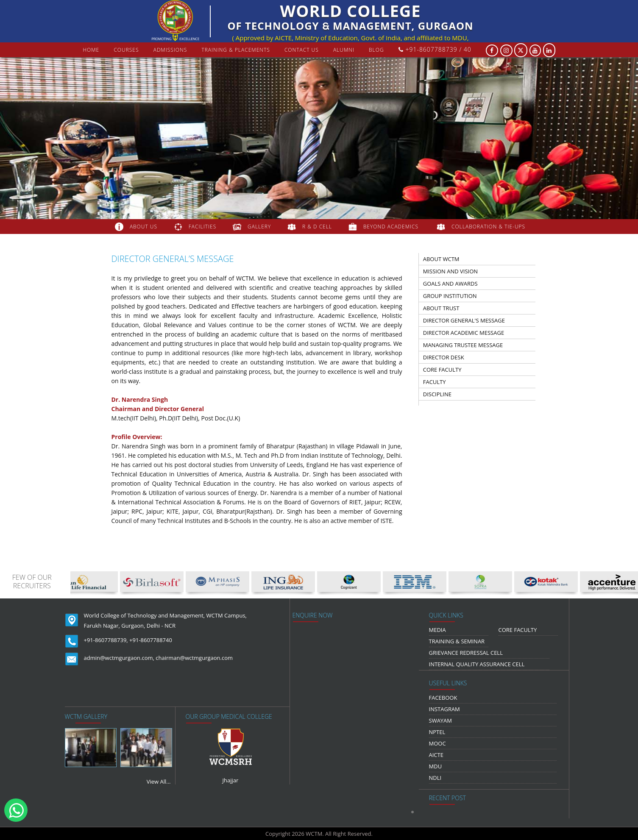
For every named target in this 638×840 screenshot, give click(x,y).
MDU (436, 766)
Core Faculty (442, 370)
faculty (435, 382)
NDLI (435, 778)
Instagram (444, 709)
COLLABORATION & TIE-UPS (488, 227)
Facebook (443, 698)
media (437, 630)
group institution (450, 296)
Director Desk (444, 357)
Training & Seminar (457, 641)
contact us (302, 50)
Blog (376, 50)
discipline (437, 394)
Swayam (441, 720)
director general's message (464, 320)
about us (143, 227)
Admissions (170, 50)
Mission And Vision (450, 271)
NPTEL (437, 732)
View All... (159, 782)
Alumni (344, 50)
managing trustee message (463, 345)
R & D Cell (317, 227)
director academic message (464, 333)
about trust (441, 308)
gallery (259, 227)
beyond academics (392, 227)
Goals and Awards (450, 284)
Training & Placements (235, 50)
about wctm (441, 259)
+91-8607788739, (106, 640)
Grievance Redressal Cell (466, 653)
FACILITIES (202, 227)
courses (126, 50)
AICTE (436, 755)
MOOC (437, 743)
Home (91, 50)
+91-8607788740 (151, 640)
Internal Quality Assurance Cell (477, 664)
